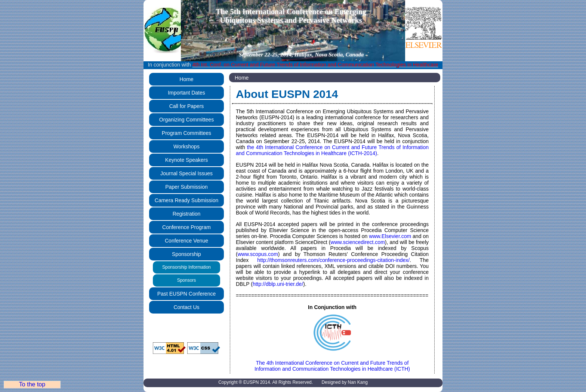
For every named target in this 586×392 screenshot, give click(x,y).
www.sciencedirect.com (358, 242)
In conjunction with (293, 65)
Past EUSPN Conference (186, 294)
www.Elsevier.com (390, 236)
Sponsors (187, 280)
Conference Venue (186, 241)
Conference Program (186, 227)
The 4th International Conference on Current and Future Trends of (332, 360)
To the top (32, 384)
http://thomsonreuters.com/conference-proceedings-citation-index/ (333, 260)
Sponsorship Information (186, 267)
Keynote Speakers (186, 160)
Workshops (186, 146)
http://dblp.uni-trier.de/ (278, 284)
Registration (187, 214)
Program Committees (186, 133)
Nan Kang (357, 382)
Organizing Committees (186, 120)
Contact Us (186, 307)
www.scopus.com (258, 254)
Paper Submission (186, 187)
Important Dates (186, 93)
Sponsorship (186, 254)
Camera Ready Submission (186, 200)
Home (186, 79)
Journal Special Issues (186, 173)
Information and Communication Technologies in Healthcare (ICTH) (332, 369)
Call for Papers (187, 106)
